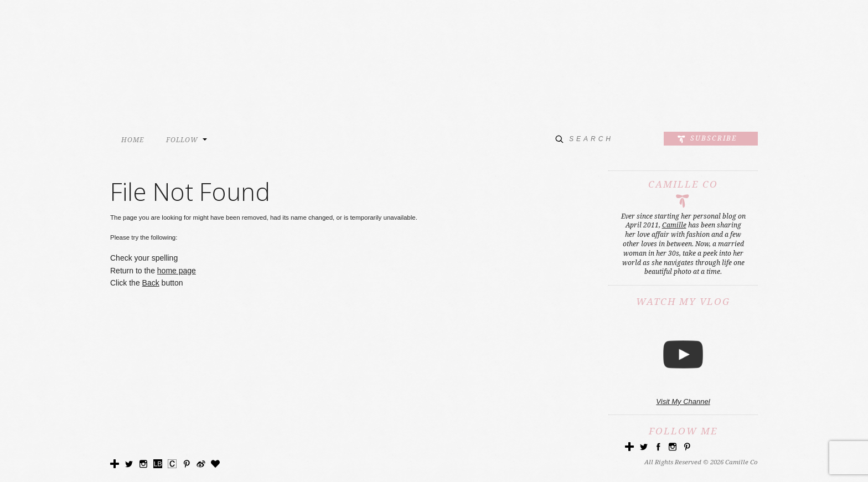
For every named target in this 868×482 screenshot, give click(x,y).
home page (177, 271)
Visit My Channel (683, 401)
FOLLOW (182, 140)
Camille (674, 225)
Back (151, 283)
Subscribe (714, 138)
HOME (133, 140)
